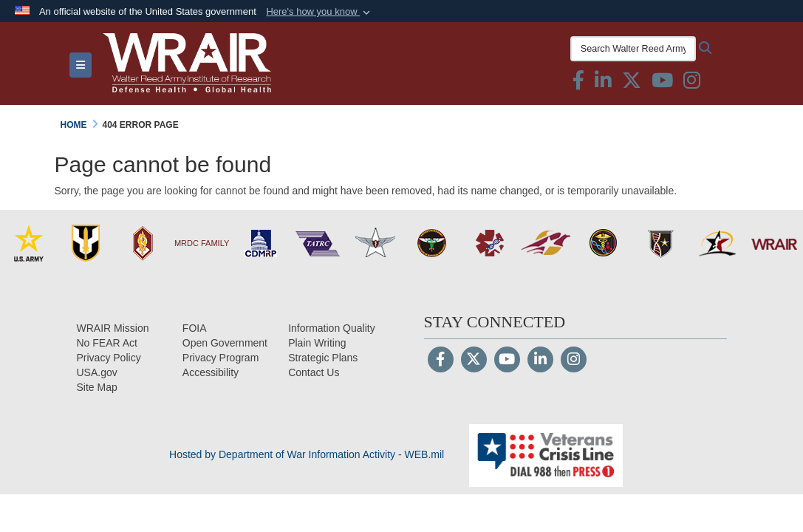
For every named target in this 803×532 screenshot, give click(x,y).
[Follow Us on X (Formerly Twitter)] (474, 361)
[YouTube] (507, 361)
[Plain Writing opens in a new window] (317, 343)
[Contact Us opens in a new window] (314, 372)
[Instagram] (574, 361)
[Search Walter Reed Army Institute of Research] (633, 49)
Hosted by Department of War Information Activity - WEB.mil (307, 454)
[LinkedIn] (540, 361)
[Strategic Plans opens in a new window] (323, 358)
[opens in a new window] (211, 372)
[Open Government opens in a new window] (225, 343)
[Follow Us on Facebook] (441, 361)
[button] (320, 12)
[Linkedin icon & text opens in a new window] (603, 83)
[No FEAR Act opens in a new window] (107, 343)
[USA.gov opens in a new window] (97, 372)
